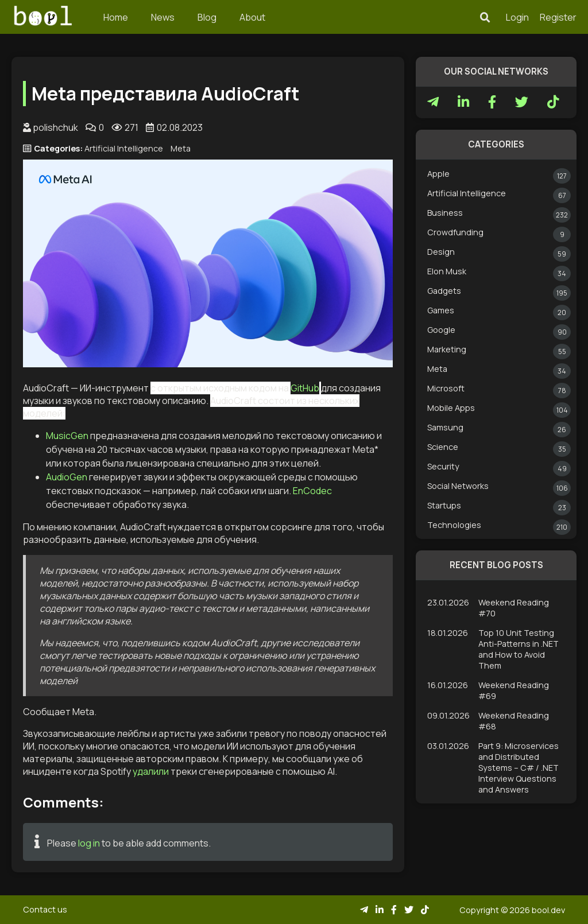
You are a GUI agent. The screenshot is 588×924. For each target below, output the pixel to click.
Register (558, 17)
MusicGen (67, 436)
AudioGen (67, 477)
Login (517, 17)
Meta (181, 148)
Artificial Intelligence (124, 148)
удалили (151, 771)
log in (89, 843)
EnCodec (312, 491)
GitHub (305, 388)
